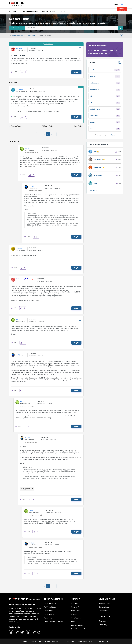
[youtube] (22, 632)
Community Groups (48, 11)
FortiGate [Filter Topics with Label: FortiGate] (93, 70)
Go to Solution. (49, 44)
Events (74, 622)
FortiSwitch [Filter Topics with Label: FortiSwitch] (94, 116)
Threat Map (48, 611)
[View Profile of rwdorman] (19, 89)
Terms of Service (68, 641)
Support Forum (14, 11)
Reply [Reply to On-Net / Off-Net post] (76, 72)
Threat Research (50, 603)
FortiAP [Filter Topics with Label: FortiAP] (92, 122)
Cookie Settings (102, 641)
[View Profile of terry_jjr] (32, 186)
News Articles (104, 607)
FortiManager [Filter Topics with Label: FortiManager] (94, 83)
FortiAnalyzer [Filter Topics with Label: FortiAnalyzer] (94, 89)
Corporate (102, 621)
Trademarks (103, 611)
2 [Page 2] (44, 134)
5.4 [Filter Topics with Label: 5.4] (91, 103)
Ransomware (49, 618)
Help (116, 4)
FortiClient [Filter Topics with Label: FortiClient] (93, 76)
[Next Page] (55, 134)
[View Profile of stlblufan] (19, 49)
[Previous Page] (38, 134)
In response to (32, 153)
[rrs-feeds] (39, 632)
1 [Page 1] (41, 134)
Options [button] (123, 36)
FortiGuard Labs (50, 607)
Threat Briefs (49, 614)
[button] (23, 72)
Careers (74, 614)
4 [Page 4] (52, 134)
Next (113, 135)
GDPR (91, 641)
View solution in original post (21, 106)
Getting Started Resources (54, 622)
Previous (98, 135)
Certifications (76, 618)
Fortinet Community (18, 4)
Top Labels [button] (119, 63)
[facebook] (11, 632)
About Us (75, 603)
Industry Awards (77, 625)
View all (92, 190)
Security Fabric (77, 607)
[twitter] (17, 632)
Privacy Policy (82, 641)
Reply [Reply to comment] (76, 117)
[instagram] (34, 632)
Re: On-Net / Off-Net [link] (45, 36)
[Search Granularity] (17, 28)
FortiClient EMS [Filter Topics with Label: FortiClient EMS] (95, 109)
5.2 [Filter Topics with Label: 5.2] (91, 96)
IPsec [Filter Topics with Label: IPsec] (92, 129)
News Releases (104, 603)
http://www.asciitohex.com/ (59, 365)
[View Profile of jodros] (27, 148)
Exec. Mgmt (76, 611)
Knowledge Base (29, 11)
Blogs (63, 11)
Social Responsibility (79, 629)
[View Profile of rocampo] (19, 248)
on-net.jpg (26, 488)
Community (103, 625)
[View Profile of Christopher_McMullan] (24, 279)
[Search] (120, 28)
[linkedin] (28, 632)
